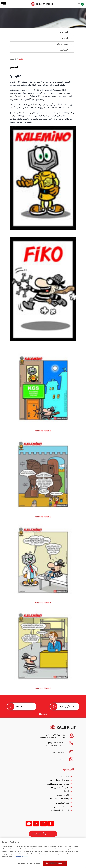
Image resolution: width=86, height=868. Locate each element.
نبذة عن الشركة (62, 803)
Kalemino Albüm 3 (43, 603)
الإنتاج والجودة (63, 795)
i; (44, 824)
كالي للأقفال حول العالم (59, 788)
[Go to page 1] (40, 714)
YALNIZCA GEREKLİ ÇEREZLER (29, 863)
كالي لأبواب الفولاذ (66, 706)
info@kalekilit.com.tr (59, 752)
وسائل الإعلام (63, 44)
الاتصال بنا (64, 50)
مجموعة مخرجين (62, 807)
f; (51, 824)
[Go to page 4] (46, 714)
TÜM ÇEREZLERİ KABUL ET (55, 863)
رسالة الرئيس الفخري (60, 780)
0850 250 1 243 (52, 746)
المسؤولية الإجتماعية (60, 810)
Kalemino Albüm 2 (43, 517)
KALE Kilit (20, 706)
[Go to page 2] (42, 714)
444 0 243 (63, 746)
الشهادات (65, 791)
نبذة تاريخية (64, 776)
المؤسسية (64, 32)
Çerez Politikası (21, 856)
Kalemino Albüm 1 (43, 431)
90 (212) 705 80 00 (59, 743)
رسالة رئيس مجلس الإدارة (58, 784)
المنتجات (65, 38)
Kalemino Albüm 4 (43, 688)
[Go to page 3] (44, 714)
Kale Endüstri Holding (59, 799)
